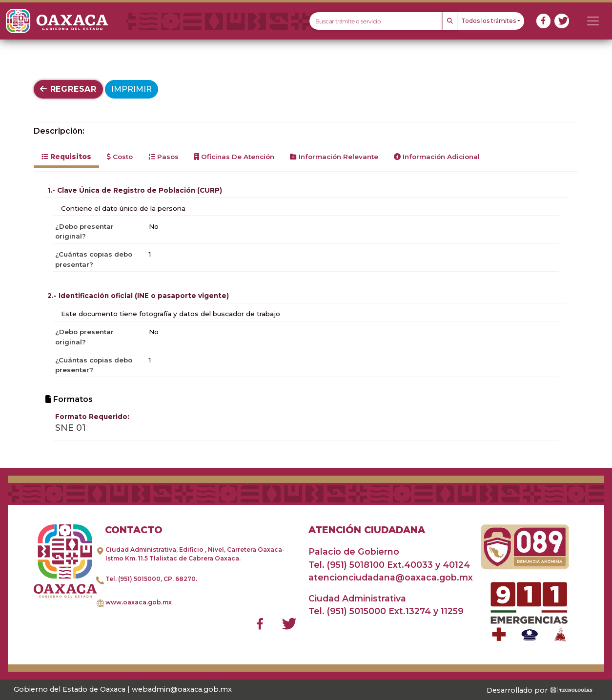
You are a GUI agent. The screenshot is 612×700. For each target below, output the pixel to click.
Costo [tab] (120, 157)
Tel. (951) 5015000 (133, 579)
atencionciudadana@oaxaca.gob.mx (391, 577)
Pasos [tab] (163, 157)
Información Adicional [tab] (437, 157)
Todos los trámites (489, 21)
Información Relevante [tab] (334, 157)
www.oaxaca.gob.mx (139, 602)
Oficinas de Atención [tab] (234, 157)
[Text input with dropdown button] (376, 21)
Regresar (68, 89)
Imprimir (132, 89)
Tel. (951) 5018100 (347, 565)
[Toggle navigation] (593, 21)
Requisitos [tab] (66, 157)
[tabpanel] (306, 312)
